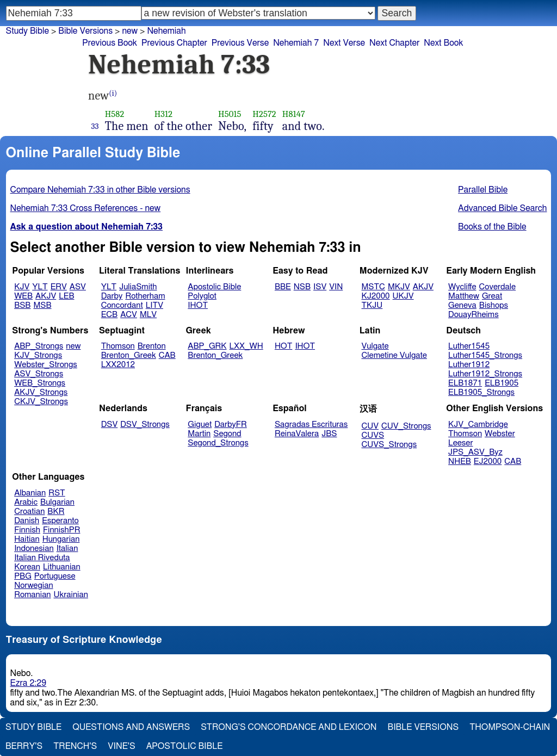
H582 (115, 114)
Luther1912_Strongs (485, 374)
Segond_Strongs (218, 443)
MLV (148, 315)
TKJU (372, 305)
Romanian (32, 595)
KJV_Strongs (38, 355)
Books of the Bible (492, 227)
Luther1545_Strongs (485, 355)
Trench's (75, 746)
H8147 (294, 114)
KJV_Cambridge (478, 425)
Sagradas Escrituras (311, 425)
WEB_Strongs (40, 383)
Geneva (462, 305)
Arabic (26, 502)
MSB (42, 305)
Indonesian (34, 549)
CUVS (373, 435)
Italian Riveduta (42, 558)
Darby (112, 296)
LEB (66, 296)
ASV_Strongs (39, 374)
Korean (27, 567)
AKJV (46, 296)
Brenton (152, 346)
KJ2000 (376, 296)
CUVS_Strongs (389, 445)
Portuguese (55, 576)
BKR (56, 512)
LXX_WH (246, 346)
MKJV (399, 287)
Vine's (121, 746)
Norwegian (33, 585)
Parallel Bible (483, 190)
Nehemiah (166, 31)
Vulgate (375, 346)
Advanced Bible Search (502, 208)
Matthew (464, 296)
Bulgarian (57, 502)
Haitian (27, 539)
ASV (78, 287)
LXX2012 (118, 365)
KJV (22, 287)
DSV (110, 425)
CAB (167, 355)
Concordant (122, 305)
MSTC (373, 287)
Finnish (27, 530)
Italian (67, 549)
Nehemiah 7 (296, 43)
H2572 (264, 114)
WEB (23, 296)
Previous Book (110, 43)
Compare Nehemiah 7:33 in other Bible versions (100, 190)
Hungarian (61, 539)
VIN (336, 287)
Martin (199, 434)
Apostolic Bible (185, 746)
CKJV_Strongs (41, 402)
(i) (113, 93)
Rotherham (145, 296)
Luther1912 (469, 365)
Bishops (494, 305)
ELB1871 (465, 383)
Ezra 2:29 (29, 683)
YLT (40, 287)
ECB (109, 315)
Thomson (118, 346)
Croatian (29, 512)
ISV (320, 287)
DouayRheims (474, 315)
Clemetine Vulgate (394, 355)
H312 (164, 114)
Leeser (460, 443)
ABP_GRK (207, 346)
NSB (302, 287)
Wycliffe (462, 287)
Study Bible (27, 31)
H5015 (230, 114)
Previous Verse (240, 43)
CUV (370, 426)
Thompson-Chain (510, 727)
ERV (59, 287)
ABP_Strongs (39, 346)
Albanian (30, 493)
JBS (329, 434)
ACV (129, 315)
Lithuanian (62, 567)
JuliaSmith (138, 287)
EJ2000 (488, 461)
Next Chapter (394, 43)
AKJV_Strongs (41, 392)
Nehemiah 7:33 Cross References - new (86, 208)
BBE (283, 287)
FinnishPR (62, 530)
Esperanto (60, 521)
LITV (154, 305)
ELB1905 (502, 383)
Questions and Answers (131, 727)
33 (95, 126)
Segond (227, 434)
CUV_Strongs (406, 426)
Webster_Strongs (46, 365)
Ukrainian (71, 595)
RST (57, 493)
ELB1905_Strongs (481, 392)
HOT (283, 346)
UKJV (403, 296)
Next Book (443, 43)
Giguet (200, 425)
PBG (23, 576)
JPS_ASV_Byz (475, 452)
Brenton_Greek (129, 355)
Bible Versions (85, 31)
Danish (27, 521)
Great (492, 296)
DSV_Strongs (145, 425)
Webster (500, 434)
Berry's (24, 746)
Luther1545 (469, 346)
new (130, 31)
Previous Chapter (174, 43)
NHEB (460, 461)
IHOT (198, 305)
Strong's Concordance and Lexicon (289, 727)
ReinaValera (297, 434)
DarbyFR (231, 425)
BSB (22, 305)
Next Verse (344, 43)
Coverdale (498, 287)
